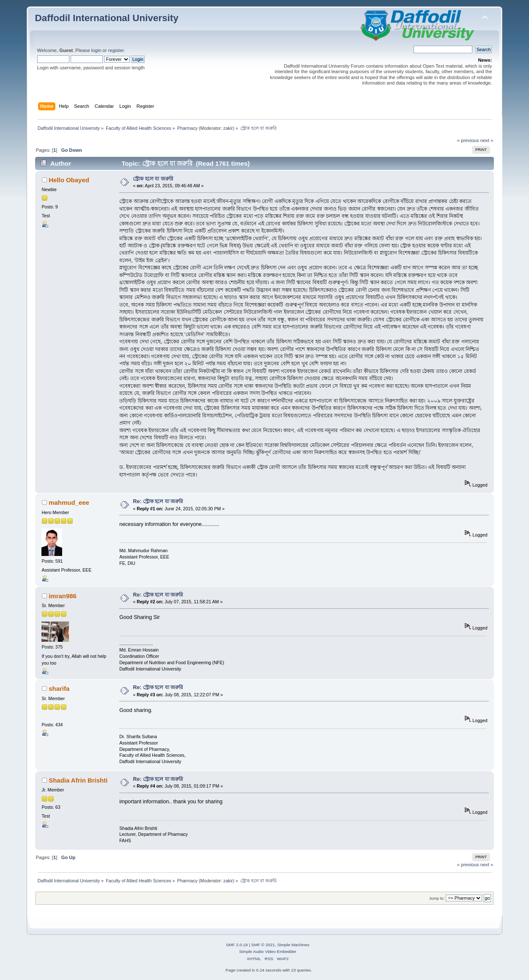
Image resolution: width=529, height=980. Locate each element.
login (96, 50)
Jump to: (437, 898)
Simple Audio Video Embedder (267, 951)
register (116, 50)
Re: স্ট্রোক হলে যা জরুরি (158, 501)
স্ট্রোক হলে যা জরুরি (153, 179)
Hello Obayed (69, 180)
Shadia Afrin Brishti (78, 780)
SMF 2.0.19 (237, 945)
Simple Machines (293, 945)
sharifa (59, 688)
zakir (228, 128)
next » (487, 140)
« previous (468, 140)
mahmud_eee (69, 502)
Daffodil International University (107, 18)
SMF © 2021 (263, 945)
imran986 (63, 596)
